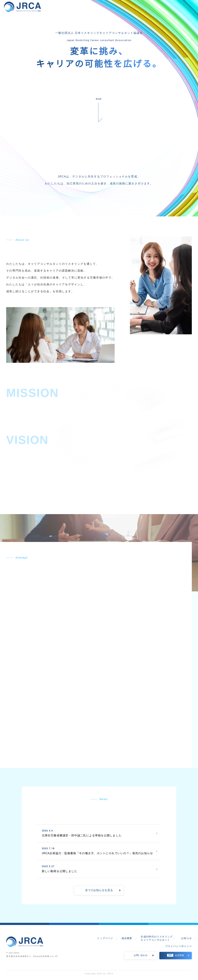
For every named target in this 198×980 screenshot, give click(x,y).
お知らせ (186, 941)
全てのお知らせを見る (99, 893)
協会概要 (127, 941)
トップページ (105, 941)
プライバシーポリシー (179, 949)
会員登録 (176, 958)
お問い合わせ (141, 958)
